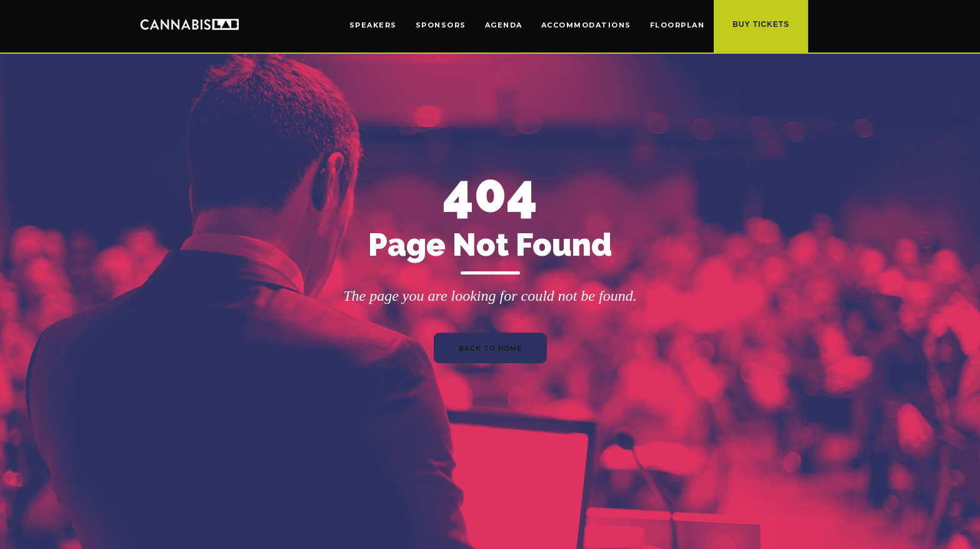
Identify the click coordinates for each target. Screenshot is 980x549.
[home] (189, 24)
